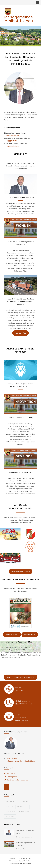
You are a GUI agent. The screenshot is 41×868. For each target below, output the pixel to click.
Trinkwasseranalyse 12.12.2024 (20, 418)
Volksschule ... (23, 807)
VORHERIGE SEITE (12, 635)
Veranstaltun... (11, 802)
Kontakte (24, 802)
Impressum (11, 773)
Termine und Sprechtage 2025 (20, 472)
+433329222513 (12, 758)
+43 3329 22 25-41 (13, 146)
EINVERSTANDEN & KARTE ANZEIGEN (20, 677)
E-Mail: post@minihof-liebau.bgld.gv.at (21, 718)
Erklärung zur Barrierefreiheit (18, 780)
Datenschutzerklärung (25, 863)
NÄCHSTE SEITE (30, 635)
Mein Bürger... (24, 812)
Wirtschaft (10, 816)
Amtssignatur (12, 777)
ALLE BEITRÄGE (20, 333)
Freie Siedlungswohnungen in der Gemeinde (26, 844)
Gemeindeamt (11, 812)
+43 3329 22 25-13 (13, 136)
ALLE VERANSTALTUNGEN (21, 572)
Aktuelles (9, 807)
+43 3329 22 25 (11, 141)
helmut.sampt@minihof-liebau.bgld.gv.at (21, 761)
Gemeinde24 (27, 858)
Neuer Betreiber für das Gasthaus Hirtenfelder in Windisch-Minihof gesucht (21, 302)
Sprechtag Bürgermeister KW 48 (21, 197)
